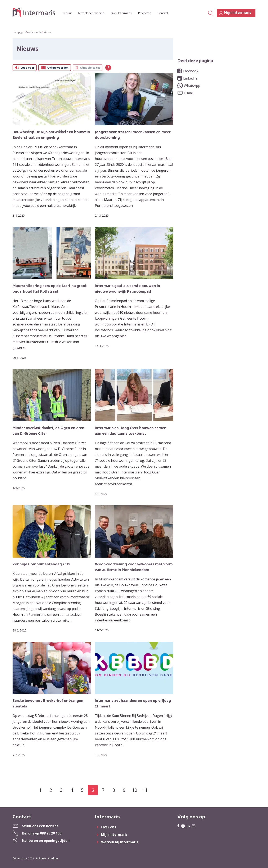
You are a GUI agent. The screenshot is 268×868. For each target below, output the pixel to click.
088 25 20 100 (51, 833)
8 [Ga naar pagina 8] (114, 790)
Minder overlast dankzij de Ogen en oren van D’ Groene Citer (48, 431)
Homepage (18, 32)
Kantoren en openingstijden (46, 841)
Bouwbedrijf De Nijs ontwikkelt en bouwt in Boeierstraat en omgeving (51, 135)
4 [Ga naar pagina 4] (72, 790)
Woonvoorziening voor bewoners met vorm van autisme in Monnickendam (134, 567)
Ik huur (67, 13)
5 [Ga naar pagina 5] (82, 790)
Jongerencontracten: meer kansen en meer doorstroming (133, 135)
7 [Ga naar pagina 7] (103, 790)
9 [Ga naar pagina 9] (124, 790)
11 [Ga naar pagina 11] (145, 790)
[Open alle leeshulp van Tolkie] (108, 68)
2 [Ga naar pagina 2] (51, 790)
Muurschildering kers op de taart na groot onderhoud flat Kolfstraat (50, 289)
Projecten (145, 13)
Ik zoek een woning (91, 13)
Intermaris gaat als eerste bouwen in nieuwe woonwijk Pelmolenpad (128, 289)
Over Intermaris (121, 13)
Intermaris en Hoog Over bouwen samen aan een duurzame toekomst (131, 431)
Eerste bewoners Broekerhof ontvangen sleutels (48, 704)
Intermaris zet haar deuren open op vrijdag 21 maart (133, 704)
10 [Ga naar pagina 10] (135, 790)
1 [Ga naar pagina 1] (40, 790)
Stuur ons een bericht (40, 826)
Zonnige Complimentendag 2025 (41, 565)
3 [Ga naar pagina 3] (61, 790)
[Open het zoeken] (210, 13)
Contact (163, 13)
